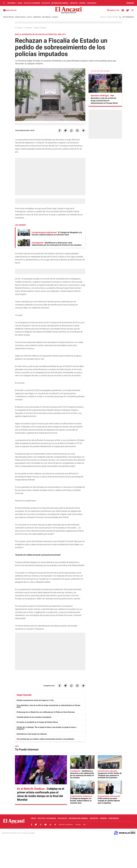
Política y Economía (32, 3)
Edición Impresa (20, 17)
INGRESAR (130, 3)
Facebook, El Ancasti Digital (32, 825)
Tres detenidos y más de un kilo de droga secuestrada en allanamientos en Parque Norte (48, 706)
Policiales (46, 3)
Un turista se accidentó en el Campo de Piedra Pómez (37, 722)
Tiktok (50, 825)
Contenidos (92, 3)
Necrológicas (46, 17)
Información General (60, 3)
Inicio (20, 3)
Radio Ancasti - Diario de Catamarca (10, 10)
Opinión (82, 3)
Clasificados (37, 17)
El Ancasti (19, 28)
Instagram (41, 825)
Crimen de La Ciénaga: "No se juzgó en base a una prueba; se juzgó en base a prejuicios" (47, 728)
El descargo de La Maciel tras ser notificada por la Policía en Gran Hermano (46, 712)
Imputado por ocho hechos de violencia (32, 734)
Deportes (74, 3)
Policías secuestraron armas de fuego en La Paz (35, 700)
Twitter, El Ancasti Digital (36, 825)
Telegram (55, 825)
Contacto (55, 17)
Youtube (45, 825)
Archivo (29, 17)
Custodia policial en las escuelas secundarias (34, 717)
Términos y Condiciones (66, 825)
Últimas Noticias (9, 17)
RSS (85, 825)
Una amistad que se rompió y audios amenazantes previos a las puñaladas (45, 739)
